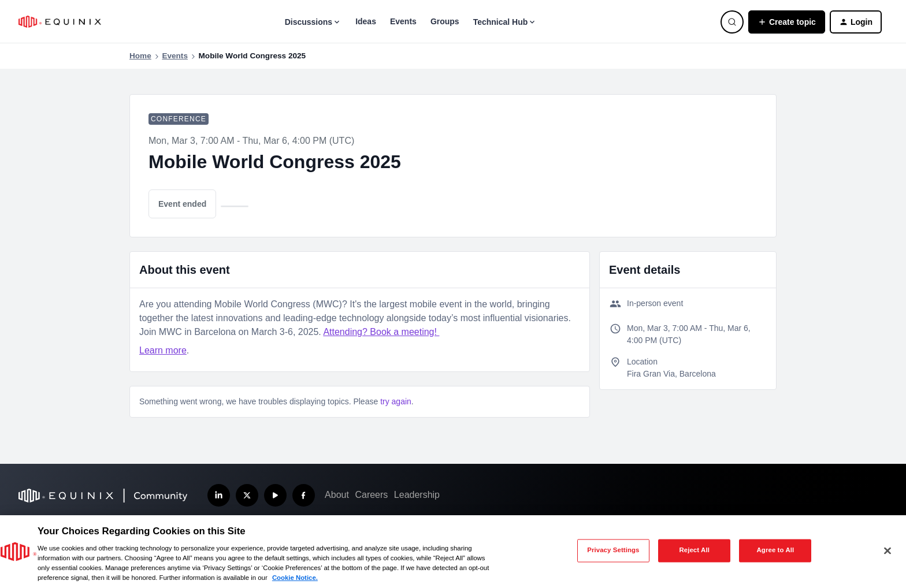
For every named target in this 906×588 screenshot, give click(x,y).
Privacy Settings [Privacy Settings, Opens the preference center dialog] (613, 550)
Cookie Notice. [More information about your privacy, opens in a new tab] (295, 578)
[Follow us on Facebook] (304, 495)
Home (140, 56)
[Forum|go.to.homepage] (60, 22)
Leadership (417, 495)
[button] (787, 22)
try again (396, 401)
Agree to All (776, 550)
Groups (445, 21)
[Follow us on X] (247, 495)
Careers (371, 495)
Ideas (366, 21)
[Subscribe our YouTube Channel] (275, 495)
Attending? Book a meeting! (381, 332)
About (337, 495)
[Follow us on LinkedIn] (219, 495)
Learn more (163, 350)
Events (403, 21)
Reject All (694, 550)
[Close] (888, 550)
